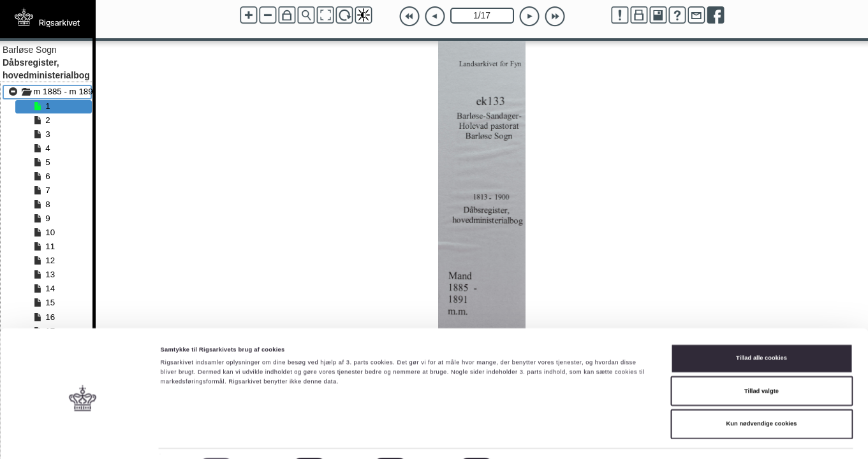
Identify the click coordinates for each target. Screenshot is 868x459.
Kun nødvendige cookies (762, 390)
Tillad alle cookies (761, 324)
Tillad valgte (761, 357)
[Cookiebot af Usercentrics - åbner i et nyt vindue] (83, 438)
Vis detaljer (526, 438)
